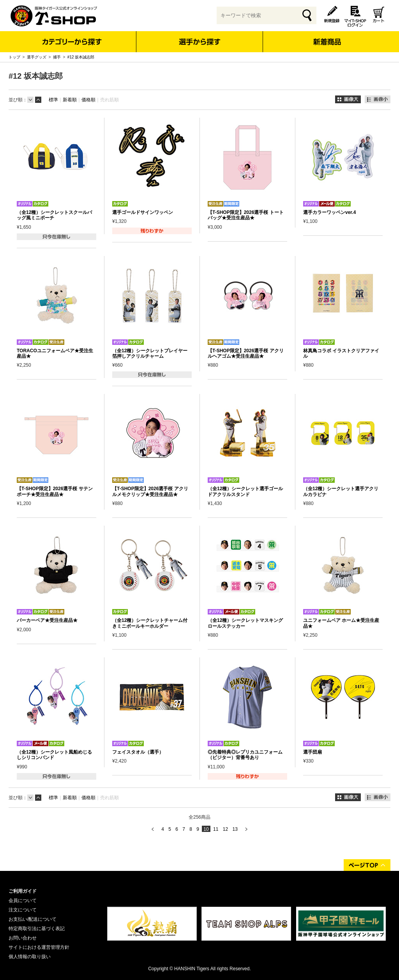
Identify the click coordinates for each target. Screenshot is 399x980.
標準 (53, 100)
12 (225, 829)
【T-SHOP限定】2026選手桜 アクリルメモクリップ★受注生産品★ (150, 491)
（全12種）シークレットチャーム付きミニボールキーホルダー (150, 623)
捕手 (57, 57)
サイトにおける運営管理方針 (39, 947)
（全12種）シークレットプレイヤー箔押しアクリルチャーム (150, 353)
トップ (14, 57)
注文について (23, 910)
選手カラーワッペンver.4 (329, 212)
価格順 (88, 100)
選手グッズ (37, 57)
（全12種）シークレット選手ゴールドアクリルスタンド (245, 491)
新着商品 (327, 36)
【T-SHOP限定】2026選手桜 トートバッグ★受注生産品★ (246, 215)
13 (235, 829)
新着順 (70, 100)
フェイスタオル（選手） (138, 752)
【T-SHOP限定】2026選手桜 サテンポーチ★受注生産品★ (55, 491)
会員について (23, 901)
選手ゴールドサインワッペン (143, 212)
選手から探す (200, 42)
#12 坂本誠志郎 (81, 57)
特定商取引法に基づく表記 (37, 929)
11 (216, 829)
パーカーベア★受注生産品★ (47, 620)
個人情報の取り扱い (30, 957)
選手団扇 (312, 752)
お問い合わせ (23, 938)
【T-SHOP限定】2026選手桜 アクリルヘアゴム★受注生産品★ (246, 353)
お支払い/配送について (33, 919)
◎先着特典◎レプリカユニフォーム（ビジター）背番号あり (245, 755)
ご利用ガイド (23, 891)
